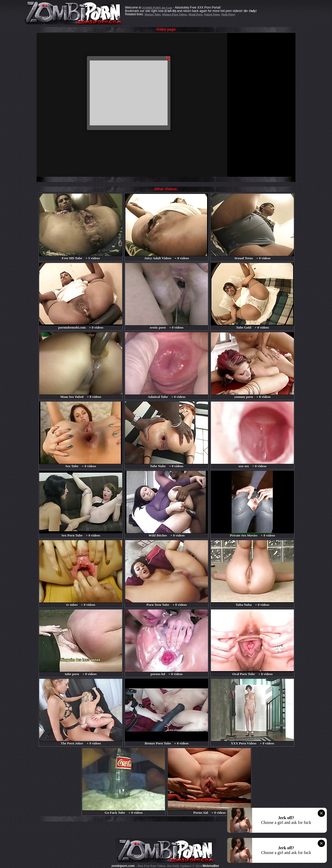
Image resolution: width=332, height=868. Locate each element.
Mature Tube (152, 14)
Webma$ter (211, 866)
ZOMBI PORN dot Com (157, 8)
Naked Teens (212, 14)
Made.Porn (195, 14)
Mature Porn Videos (174, 14)
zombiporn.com (123, 866)
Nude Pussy (228, 14)
